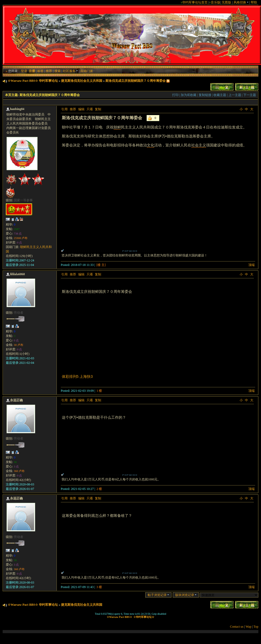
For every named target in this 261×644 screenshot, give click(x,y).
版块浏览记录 (186, 595)
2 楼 (99, 489)
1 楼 (99, 391)
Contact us (237, 627)
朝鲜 (117, 127)
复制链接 (205, 95)
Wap (249, 627)
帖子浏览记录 (158, 595)
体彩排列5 (70, 376)
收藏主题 (220, 95)
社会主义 (199, 145)
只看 (90, 109)
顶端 (251, 265)
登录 (24, 71)
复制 (98, 109)
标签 (40, 71)
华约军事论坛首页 (195, 2)
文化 (151, 145)
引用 (64, 109)
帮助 (254, 2)
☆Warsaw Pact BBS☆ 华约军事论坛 (33, 81)
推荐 (49, 71)
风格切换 (241, 2)
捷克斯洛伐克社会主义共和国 (82, 81)
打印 (175, 95)
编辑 (81, 109)
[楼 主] (101, 265)
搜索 (58, 71)
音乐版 (216, 2)
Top (256, 627)
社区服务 (70, 71)
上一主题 (235, 95)
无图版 (226, 2)
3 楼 (99, 587)
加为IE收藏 (188, 95)
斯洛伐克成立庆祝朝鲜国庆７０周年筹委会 (136, 81)
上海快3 (86, 376)
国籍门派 (87, 71)
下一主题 (250, 95)
